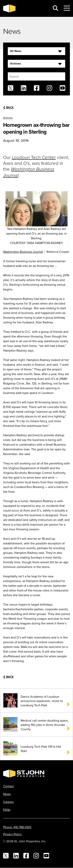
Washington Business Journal (23, 252)
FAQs (7, 810)
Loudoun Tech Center (34, 157)
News (7, 794)
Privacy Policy (12, 834)
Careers (8, 802)
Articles (8, 118)
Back (8, 107)
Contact (8, 786)
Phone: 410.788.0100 (17, 827)
